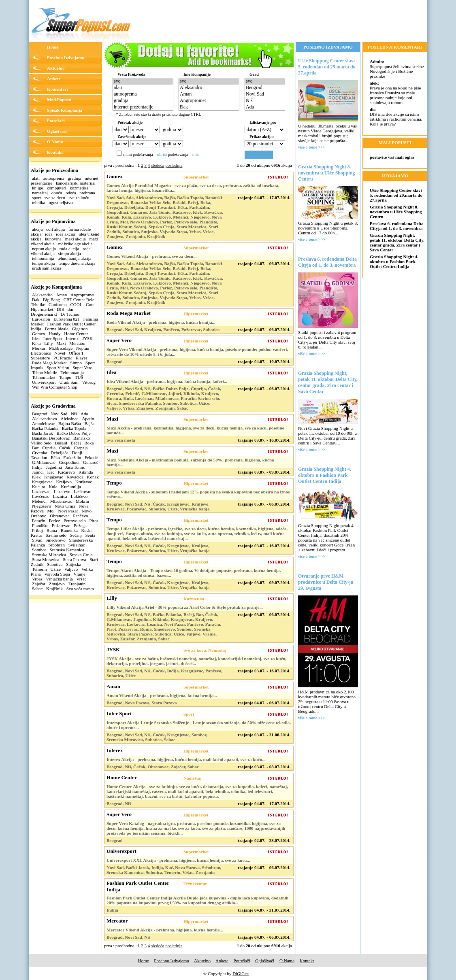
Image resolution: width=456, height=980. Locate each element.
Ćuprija (49, 448)
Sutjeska (74, 564)
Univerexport (44, 382)
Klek (36, 477)
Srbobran (57, 545)
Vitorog (89, 382)
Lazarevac (41, 491)
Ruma (52, 530)
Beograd (39, 414)
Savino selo (56, 535)
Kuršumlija (71, 487)
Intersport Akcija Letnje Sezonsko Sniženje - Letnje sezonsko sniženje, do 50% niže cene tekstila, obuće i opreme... (199, 725)
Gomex (38, 334)
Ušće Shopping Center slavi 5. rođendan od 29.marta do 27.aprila (327, 67)
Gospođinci (69, 462)
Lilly (48, 343)
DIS (60, 309)
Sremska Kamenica (67, 550)
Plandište (40, 525)
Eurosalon (41, 319)
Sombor (39, 550)
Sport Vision (58, 368)
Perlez (54, 521)
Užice (55, 569)
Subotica (55, 564)
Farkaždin (72, 457)
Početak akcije (130, 122)
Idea (36, 338)
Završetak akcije (132, 137)
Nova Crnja (65, 506)
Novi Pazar (68, 511)
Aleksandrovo (45, 419)
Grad (254, 74)
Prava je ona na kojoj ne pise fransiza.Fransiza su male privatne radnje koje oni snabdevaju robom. (395, 93)
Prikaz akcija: (262, 137)
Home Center (76, 334)
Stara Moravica (46, 559)
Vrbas (37, 579)
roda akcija (69, 249)
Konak (93, 477)
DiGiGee (241, 974)
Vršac (81, 579)
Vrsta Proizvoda (131, 74)
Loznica (60, 496)
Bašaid (61, 443)
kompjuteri (56, 188)
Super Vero (82, 368)
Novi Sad (59, 414)
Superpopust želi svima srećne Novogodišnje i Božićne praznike (397, 69)
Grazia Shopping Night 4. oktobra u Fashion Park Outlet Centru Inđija (325, 475)
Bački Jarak (43, 433)
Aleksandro (42, 295)
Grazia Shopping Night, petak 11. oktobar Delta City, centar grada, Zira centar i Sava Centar (328, 382)
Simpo (76, 363)
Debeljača (60, 453)
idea (49, 234)
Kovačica (75, 477)
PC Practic (63, 358)
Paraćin (39, 521)
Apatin (88, 419)
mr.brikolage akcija (76, 244)
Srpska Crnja (81, 555)
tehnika (38, 202)
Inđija (37, 467)
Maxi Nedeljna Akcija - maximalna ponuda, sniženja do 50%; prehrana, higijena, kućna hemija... (190, 462)
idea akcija (65, 234)
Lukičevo (79, 496)
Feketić (91, 457)
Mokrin (82, 501)
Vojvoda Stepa (57, 574)
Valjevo (71, 569)
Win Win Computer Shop (55, 387)
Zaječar (39, 584)
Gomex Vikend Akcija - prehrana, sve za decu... (152, 256)
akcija (37, 229)
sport (36, 198)
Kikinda (86, 472)
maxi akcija (76, 239)
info (196, 154)
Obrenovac (60, 516)
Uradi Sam (69, 382)
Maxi (61, 343)
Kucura (38, 487)
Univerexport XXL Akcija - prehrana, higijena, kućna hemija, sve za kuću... (178, 860)
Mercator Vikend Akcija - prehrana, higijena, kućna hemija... (165, 930)
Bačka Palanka (45, 428)
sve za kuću (79, 198)
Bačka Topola (74, 428)
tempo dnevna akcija (77, 263)
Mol (51, 511)
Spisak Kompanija (65, 110)
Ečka (55, 457)
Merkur (39, 348)
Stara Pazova (74, 559)
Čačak (65, 448)
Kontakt (55, 152)
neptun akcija (44, 249)
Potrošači (56, 121)
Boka (89, 443)
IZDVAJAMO (395, 176)
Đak (36, 300)
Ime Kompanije (197, 74)
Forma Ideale (56, 329)
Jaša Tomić (75, 467)
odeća (71, 193)
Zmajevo (57, 584)
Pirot (93, 521)
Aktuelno (56, 68)
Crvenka (39, 453)
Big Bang (51, 300)
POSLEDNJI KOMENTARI (395, 47)
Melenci (39, 501)
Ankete (54, 79)
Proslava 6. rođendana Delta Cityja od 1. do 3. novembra (327, 262)
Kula (53, 487)
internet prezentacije (143, 107)
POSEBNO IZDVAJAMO (328, 47)
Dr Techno (70, 314)
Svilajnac (77, 545)
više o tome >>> (312, 147)
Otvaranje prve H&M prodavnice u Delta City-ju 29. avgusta (326, 582)
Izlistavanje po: (263, 122)
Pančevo (80, 516)
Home (53, 47)
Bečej (76, 443)
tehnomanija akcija (74, 258)
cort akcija (55, 229)
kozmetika (79, 188)
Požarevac (61, 525)
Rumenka (69, 530)
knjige (38, 188)
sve (143, 81)
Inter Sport (53, 338)
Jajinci (38, 472)
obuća (57, 193)
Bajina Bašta (70, 423)
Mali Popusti (59, 100)
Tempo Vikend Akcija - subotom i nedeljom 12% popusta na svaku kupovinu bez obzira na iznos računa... (198, 494)
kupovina (53, 239)
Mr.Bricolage (61, 348)
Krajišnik (54, 589)
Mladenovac (61, 501)
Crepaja (81, 448)
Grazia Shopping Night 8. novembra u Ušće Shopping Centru (326, 173)
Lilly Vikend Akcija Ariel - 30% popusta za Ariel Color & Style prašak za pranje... (185, 607)
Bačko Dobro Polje (73, 433)
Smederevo (55, 540)
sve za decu (55, 198)
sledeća (158, 165)
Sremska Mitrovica (49, 555)
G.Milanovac (44, 462)
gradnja (74, 178)
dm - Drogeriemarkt (53, 312)
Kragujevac (42, 482)
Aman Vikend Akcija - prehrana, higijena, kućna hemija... (162, 695)
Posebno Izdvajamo (66, 57)
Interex (72, 338)
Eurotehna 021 (66, 319)
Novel (60, 353)
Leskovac (83, 491)
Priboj (37, 530)
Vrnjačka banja (59, 579)
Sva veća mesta (80, 589)
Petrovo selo (75, 521)
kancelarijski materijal (76, 183)
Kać (51, 472)
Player (81, 358)
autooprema (54, 178)
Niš (74, 414)
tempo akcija (44, 263)
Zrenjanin (77, 584)
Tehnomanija (72, 372)
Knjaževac (53, 477)
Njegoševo (42, 506)
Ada (84, 414)
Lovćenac (41, 496)
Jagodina (54, 467)
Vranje (80, 574)
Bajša (89, 423)
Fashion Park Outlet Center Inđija (138, 886)
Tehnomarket (44, 377)
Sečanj (76, 535)
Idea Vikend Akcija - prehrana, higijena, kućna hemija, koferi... (167, 381)
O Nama (55, 142)
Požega (80, 525)
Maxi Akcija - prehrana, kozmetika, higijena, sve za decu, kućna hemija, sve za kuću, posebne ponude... (195, 430)
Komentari (57, 89)
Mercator (77, 343)
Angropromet (82, 295)
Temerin (39, 569)
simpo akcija (70, 253)
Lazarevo (62, 491)
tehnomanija (43, 258)
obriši (162, 154)
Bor (35, 448)
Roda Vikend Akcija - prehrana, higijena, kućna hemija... (161, 322)
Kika (36, 343)
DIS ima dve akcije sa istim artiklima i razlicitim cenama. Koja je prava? (396, 117)
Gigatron (80, 329)
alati (36, 178)
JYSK (87, 338)
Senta (90, 535)
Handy (54, 334)
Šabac (37, 589)
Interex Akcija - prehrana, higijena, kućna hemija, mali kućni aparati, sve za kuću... (186, 759)
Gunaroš (91, 462)
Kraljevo (64, 482)
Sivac (37, 540)
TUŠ (79, 377)
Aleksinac (69, 419)
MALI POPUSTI (395, 142)
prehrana (87, 193)
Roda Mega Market (49, 363)
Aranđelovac (43, 423)
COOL (76, 304)
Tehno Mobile (45, 372)
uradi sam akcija (47, 268)
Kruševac (84, 482)
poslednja (174, 165)
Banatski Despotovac (51, 438)
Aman (61, 295)
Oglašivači (57, 131)
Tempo (65, 377)
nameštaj (40, 193)
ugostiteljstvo (61, 202)
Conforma (58, 304)
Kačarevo (66, 472)
